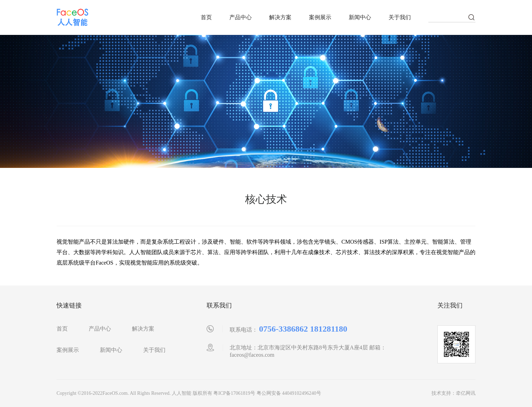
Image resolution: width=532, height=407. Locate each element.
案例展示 (320, 17)
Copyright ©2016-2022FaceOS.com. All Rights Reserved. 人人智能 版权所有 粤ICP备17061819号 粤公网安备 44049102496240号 (189, 393)
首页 (206, 17)
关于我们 (400, 17)
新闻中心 (360, 17)
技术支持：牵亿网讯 (453, 393)
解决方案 (280, 17)
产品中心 (241, 17)
